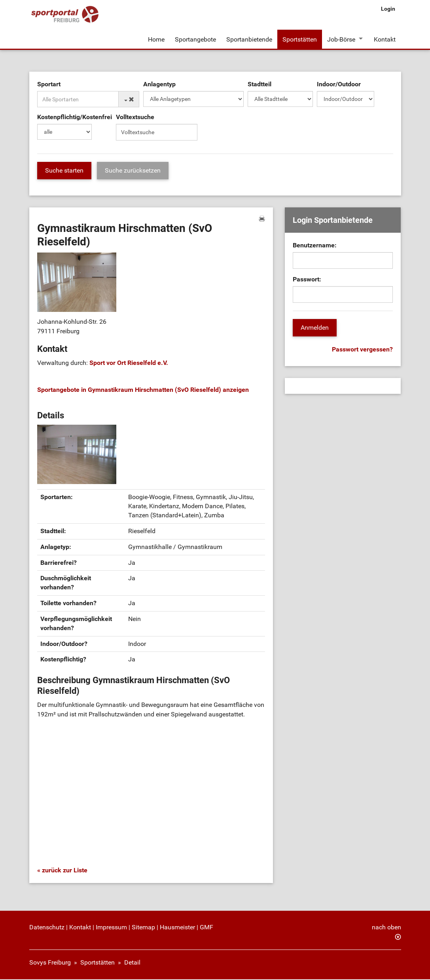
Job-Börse (341, 39)
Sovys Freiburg (50, 963)
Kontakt (385, 39)
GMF (206, 928)
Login (388, 9)
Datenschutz (47, 928)
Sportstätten (300, 39)
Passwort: (307, 280)
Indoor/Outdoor (339, 85)
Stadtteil (260, 85)
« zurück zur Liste (62, 871)
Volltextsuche (135, 118)
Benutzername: (315, 246)
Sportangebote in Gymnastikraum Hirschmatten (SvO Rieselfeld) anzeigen (143, 390)
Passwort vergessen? (362, 350)
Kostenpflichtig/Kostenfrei (75, 118)
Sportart (49, 85)
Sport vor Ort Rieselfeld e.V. (129, 364)
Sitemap (143, 928)
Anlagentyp (159, 85)
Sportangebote (195, 39)
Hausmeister (177, 928)
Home (156, 39)
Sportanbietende (249, 39)
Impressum (111, 928)
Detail (132, 963)
